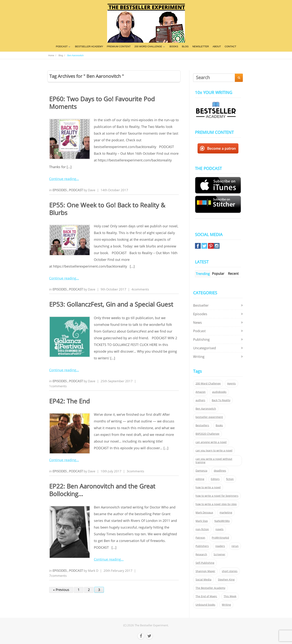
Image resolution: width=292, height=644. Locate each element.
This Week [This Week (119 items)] (230, 596)
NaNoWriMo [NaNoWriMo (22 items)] (222, 521)
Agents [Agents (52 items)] (231, 384)
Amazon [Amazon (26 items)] (201, 392)
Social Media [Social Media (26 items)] (203, 580)
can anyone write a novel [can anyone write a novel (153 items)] (211, 442)
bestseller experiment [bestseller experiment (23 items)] (209, 417)
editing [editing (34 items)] (200, 479)
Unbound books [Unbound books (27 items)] (205, 605)
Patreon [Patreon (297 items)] (200, 538)
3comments (135, 471)
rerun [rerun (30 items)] (235, 546)
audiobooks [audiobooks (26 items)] (219, 392)
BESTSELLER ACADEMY (89, 46)
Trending (203, 274)
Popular (218, 273)
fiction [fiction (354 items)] (230, 479)
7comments (58, 576)
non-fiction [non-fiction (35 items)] (202, 529)
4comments (140, 289)
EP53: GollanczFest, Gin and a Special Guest (111, 304)
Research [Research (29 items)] (201, 554)
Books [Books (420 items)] (219, 425)
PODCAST (62, 46)
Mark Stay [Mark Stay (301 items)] (202, 521)
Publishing (201, 339)
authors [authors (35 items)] (200, 400)
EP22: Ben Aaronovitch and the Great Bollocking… (102, 490)
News (197, 322)
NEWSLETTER (201, 46)
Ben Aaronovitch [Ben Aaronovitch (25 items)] (206, 409)
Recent (233, 273)
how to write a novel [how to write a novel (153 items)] (208, 487)
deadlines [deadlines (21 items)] (220, 471)
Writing (199, 357)
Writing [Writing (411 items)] (226, 605)
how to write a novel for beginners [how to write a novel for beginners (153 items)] (217, 496)
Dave (92, 190)
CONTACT (231, 46)
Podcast (76, 190)
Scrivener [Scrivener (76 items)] (219, 554)
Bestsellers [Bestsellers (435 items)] (202, 425)
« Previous (61, 590)
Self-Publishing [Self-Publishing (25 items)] (205, 563)
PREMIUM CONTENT (119, 46)
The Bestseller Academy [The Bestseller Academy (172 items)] (210, 588)
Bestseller (201, 305)
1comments (58, 386)
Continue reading (63, 179)
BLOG (185, 46)
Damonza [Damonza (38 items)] (201, 471)
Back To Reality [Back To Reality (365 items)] (221, 400)
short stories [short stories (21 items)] (230, 571)
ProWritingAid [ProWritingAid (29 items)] (220, 538)
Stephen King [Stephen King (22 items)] (226, 580)
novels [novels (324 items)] (219, 529)
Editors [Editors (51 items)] (215, 479)
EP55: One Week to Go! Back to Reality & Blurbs (107, 209)
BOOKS (174, 46)
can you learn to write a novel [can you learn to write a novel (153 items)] (214, 451)
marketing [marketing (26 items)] (226, 513)
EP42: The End (69, 401)
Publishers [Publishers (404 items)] (202, 546)
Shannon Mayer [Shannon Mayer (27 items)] (205, 571)
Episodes (60, 190)
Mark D (93, 571)
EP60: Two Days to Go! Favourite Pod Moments (102, 103)
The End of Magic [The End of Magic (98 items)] (206, 596)
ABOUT (217, 46)
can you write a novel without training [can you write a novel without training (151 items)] (214, 461)
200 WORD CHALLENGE (148, 46)
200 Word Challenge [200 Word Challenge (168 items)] (208, 384)
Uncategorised (204, 348)
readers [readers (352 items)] (220, 546)
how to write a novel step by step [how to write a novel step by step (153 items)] (216, 504)
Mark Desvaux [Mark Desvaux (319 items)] (204, 513)
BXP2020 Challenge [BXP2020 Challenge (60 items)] (207, 434)
